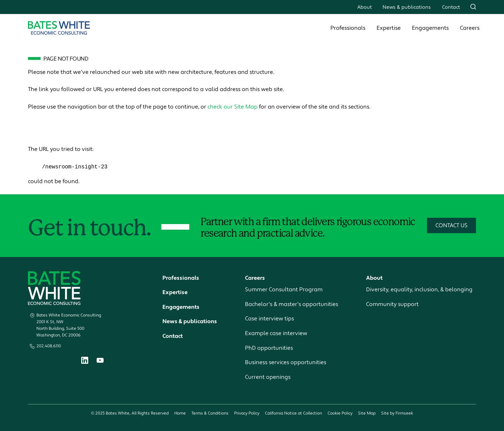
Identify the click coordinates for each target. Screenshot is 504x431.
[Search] (473, 7)
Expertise (389, 28)
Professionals (348, 28)
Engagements (430, 28)
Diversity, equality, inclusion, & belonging (419, 290)
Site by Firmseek (397, 414)
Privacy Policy (247, 414)
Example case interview (276, 334)
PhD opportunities (269, 348)
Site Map (367, 414)
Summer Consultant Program (284, 290)
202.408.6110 (49, 346)
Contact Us (451, 226)
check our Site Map (233, 107)
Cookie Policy (340, 414)
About (365, 7)
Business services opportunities (286, 363)
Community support (392, 304)
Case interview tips (269, 319)
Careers (470, 28)
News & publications (407, 7)
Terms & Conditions (210, 414)
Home (180, 414)
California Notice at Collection (293, 414)
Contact (451, 7)
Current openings (268, 377)
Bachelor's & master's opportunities (292, 304)
